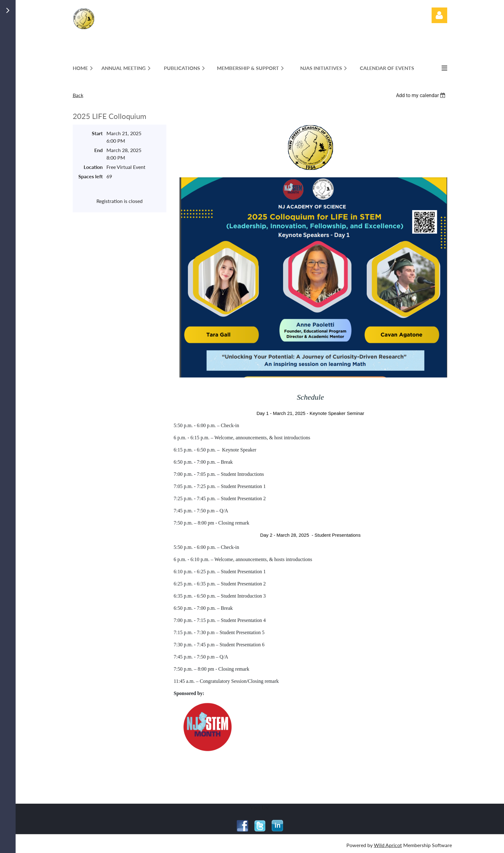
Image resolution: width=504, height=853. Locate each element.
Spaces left (91, 176)
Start (97, 133)
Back (78, 95)
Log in (439, 15)
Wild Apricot (388, 845)
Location (93, 167)
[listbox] (422, 95)
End (98, 150)
